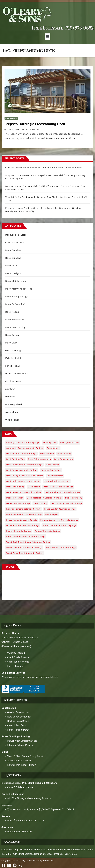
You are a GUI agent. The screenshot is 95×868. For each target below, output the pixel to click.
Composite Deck (15, 242)
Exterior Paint (13, 358)
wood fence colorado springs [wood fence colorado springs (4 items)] (61, 547)
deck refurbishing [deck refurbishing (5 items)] (15, 487)
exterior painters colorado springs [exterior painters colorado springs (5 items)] (23, 509)
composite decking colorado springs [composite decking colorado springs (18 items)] (25, 448)
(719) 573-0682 (69, 854)
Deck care (11, 266)
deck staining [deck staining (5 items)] (40, 503)
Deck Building (13, 258)
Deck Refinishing (15, 304)
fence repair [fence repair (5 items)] (52, 514)
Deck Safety (12, 335)
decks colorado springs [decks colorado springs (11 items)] (18, 503)
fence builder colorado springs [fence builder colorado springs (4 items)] (60, 509)
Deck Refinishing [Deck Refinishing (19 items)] (55, 476)
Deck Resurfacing (15, 327)
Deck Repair (12, 312)
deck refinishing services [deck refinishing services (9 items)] (57, 481)
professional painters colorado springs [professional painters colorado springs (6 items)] (26, 536)
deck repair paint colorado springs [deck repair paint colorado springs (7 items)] (62, 492)
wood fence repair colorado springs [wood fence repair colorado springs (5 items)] (25, 553)
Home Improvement (17, 374)
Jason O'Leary (31, 130)
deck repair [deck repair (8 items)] (34, 487)
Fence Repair (13, 366)
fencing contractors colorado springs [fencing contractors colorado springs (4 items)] (59, 520)
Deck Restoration (15, 320)
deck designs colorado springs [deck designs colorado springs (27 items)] (22, 470)
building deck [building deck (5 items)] (50, 443)
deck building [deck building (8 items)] (64, 454)
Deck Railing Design (17, 296)
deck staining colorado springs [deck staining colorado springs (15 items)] (66, 503)
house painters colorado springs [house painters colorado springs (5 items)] (23, 525)
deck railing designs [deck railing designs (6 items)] (51, 470)
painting (10, 389)
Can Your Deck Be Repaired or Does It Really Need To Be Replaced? (44, 168)
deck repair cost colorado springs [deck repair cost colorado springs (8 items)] (24, 492)
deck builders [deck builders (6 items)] (47, 454)
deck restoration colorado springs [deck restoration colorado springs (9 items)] (44, 498)
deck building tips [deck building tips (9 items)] (15, 459)
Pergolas (10, 397)
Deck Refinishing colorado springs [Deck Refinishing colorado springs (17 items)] (23, 481)
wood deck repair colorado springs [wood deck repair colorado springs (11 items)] (24, 547)
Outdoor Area (13, 381)
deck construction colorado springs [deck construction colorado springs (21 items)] (24, 465)
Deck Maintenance (16, 281)
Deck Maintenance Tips (19, 289)
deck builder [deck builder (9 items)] (53, 448)
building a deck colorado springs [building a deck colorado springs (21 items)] (23, 443)
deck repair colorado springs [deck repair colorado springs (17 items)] (58, 487)
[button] (47, 37)
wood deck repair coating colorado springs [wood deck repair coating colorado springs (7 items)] (28, 542)
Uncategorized (14, 404)
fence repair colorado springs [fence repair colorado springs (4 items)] (22, 520)
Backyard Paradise (16, 235)
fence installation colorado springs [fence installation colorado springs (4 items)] (24, 514)
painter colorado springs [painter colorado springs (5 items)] (19, 531)
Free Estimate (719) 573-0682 (63, 28)
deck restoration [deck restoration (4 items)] (15, 498)
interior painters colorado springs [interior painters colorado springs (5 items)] (59, 525)
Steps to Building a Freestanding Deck (35, 124)
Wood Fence (12, 420)
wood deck (12, 412)
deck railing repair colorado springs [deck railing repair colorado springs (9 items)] (25, 476)
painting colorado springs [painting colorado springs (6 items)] (47, 531)
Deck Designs (13, 273)
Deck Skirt (11, 343)
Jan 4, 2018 (13, 130)
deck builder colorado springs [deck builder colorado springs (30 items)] (21, 454)
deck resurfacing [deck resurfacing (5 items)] (74, 498)
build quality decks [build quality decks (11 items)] (70, 443)
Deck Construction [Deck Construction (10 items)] (63, 459)
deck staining (13, 350)
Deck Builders (11, 118)
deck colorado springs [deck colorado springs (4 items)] (39, 459)
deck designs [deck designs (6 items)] (53, 465)
